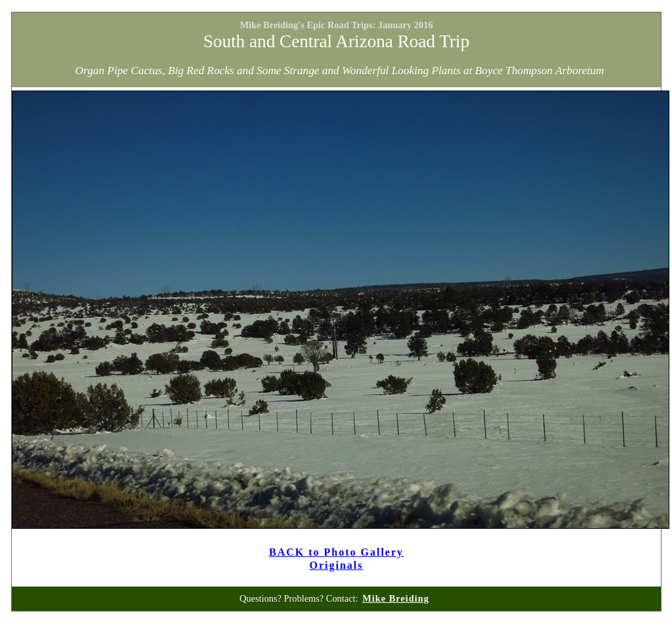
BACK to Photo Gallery (336, 552)
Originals (336, 565)
